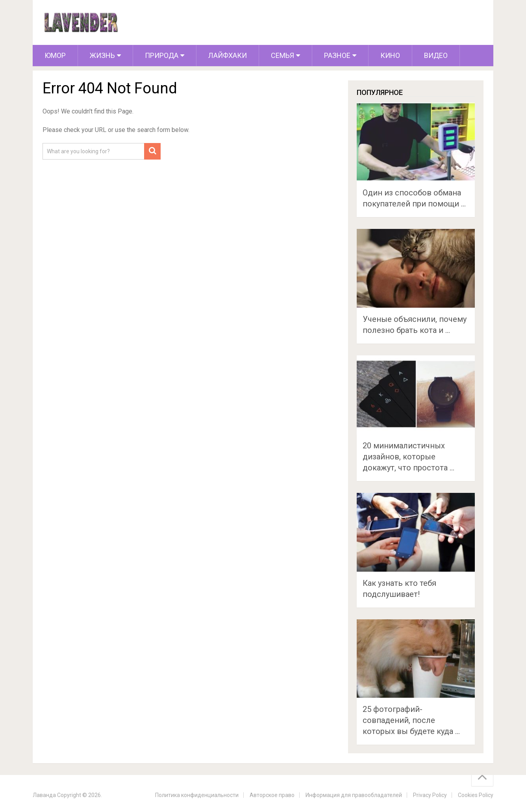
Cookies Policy (476, 795)
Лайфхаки (228, 55)
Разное (337, 55)
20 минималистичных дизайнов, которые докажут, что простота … (408, 457)
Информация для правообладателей (354, 795)
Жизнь (102, 55)
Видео (436, 55)
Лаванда (44, 795)
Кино (390, 55)
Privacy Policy (430, 795)
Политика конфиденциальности (197, 795)
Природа (162, 55)
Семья (282, 55)
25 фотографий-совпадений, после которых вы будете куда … (411, 720)
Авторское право (272, 795)
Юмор (55, 55)
